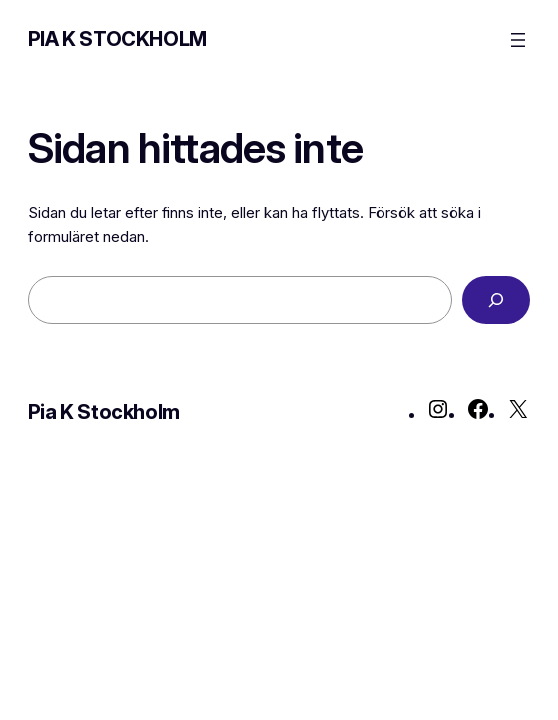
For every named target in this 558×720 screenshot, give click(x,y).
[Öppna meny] (518, 40)
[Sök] (496, 300)
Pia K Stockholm (117, 39)
